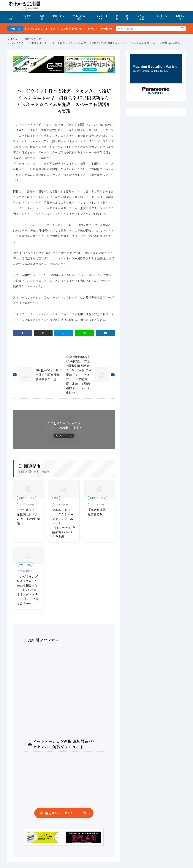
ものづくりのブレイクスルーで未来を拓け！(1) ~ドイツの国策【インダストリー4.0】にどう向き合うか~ (28, 590)
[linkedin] (105, 333)
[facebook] (22, 333)
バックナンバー (161, 17)
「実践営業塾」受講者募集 (98, 512)
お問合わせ (181, 17)
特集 (127, 17)
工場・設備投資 (79, 17)
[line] (85, 333)
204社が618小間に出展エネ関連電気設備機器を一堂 (48, 375)
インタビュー (26, 17)
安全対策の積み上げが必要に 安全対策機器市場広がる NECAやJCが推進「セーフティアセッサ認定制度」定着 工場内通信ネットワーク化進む (78, 375)
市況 (117, 17)
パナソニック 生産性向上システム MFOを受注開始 (28, 516)
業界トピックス (58, 17)
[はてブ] (64, 333)
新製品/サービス (34, 39)
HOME (11, 17)
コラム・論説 (142, 17)
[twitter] (43, 333)
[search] (182, 29)
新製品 (42, 17)
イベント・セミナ (101, 17)
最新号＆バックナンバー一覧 (65, 813)
